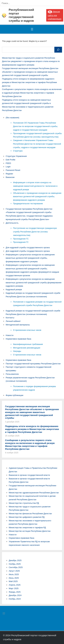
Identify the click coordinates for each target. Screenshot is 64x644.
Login (8, 167)
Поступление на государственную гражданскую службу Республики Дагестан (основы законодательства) (35, 232)
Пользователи (12, 374)
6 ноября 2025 (12, 453)
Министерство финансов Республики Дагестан (30, 514)
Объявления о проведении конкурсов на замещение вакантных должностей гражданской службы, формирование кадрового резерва (37, 197)
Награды (17, 351)
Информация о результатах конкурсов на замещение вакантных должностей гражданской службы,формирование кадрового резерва (34, 283)
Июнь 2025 (14, 578)
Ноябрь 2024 (15, 599)
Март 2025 (14, 588)
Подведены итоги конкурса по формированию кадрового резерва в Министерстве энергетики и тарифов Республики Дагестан (29, 82)
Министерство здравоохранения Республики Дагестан (34, 493)
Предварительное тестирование (28, 204)
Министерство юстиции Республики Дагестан (30, 531)
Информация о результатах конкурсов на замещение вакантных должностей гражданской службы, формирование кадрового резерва (30, 258)
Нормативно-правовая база (18, 339)
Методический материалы (18, 325)
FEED (8, 163)
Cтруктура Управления (16, 156)
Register (9, 174)
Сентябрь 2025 (16, 567)
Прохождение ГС (21, 239)
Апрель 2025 (15, 585)
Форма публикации (14, 395)
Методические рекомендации (27, 348)
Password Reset (13, 170)
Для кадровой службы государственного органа (28, 247)
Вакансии (10, 177)
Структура (18, 151)
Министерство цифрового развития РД (27, 517)
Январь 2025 (15, 592)
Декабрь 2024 (15, 595)
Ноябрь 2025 (15, 564)
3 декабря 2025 (12, 422)
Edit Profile (10, 160)
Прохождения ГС (21, 242)
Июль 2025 (14, 574)
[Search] (34, 3)
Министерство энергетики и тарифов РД (27, 528)
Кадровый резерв (14, 289)
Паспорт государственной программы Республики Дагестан (33, 364)
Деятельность (12, 223)
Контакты (10, 318)
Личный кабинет (13, 321)
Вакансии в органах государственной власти (29, 475)
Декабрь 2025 (15, 560)
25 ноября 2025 (12, 436)
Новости (9, 335)
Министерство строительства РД (24, 503)
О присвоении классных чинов (27, 330)
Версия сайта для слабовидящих (55, 15)
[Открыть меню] (32, 29)
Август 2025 (14, 571)
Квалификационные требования (28, 344)
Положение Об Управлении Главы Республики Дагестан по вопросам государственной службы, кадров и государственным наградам (35, 126)
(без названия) (12, 118)
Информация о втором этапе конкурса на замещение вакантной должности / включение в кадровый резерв (35, 186)
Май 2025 (13, 581)
